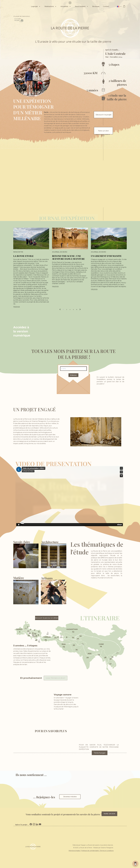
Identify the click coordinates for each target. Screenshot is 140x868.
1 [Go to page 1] (63, 310)
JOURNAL (50, 218)
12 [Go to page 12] (77, 310)
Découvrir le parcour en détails (47, 618)
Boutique (96, 6)
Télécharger (100, 753)
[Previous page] (60, 310)
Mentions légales (75, 851)
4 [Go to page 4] (73, 310)
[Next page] (80, 310)
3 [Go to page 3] (70, 310)
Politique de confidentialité (90, 851)
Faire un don (103, 131)
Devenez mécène (70, 797)
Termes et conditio (106, 851)
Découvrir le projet (103, 115)
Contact (106, 6)
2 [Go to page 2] (67, 310)
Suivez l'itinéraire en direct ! (56, 678)
